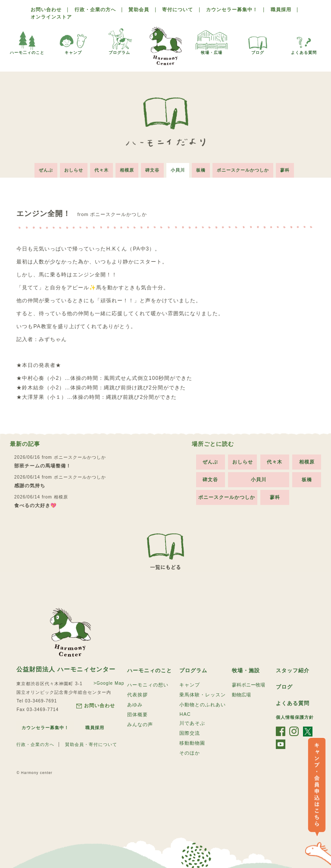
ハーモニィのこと (150, 671)
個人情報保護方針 (295, 717)
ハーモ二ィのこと (27, 41)
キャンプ (73, 41)
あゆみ (135, 705)
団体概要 (137, 714)
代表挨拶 (137, 695)
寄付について (178, 9)
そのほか (190, 753)
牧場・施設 (246, 671)
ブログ (258, 41)
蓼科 (285, 170)
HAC (185, 714)
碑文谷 (152, 170)
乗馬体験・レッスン (203, 695)
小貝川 (178, 170)
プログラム (119, 41)
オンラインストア (51, 17)
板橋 (201, 170)
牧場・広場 (212, 41)
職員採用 (281, 9)
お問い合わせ (46, 9)
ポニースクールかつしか (243, 170)
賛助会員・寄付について (91, 744)
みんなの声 (140, 724)
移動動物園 (192, 743)
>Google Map (109, 683)
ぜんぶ (46, 170)
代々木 (101, 170)
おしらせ (74, 170)
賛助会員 (139, 9)
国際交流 (190, 733)
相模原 (127, 170)
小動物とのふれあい (203, 705)
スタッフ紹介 (293, 671)
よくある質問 (304, 41)
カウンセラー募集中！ (232, 9)
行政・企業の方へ (95, 9)
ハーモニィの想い (148, 685)
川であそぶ (192, 723)
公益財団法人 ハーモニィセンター (66, 669)
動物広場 (241, 695)
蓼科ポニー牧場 (248, 685)
